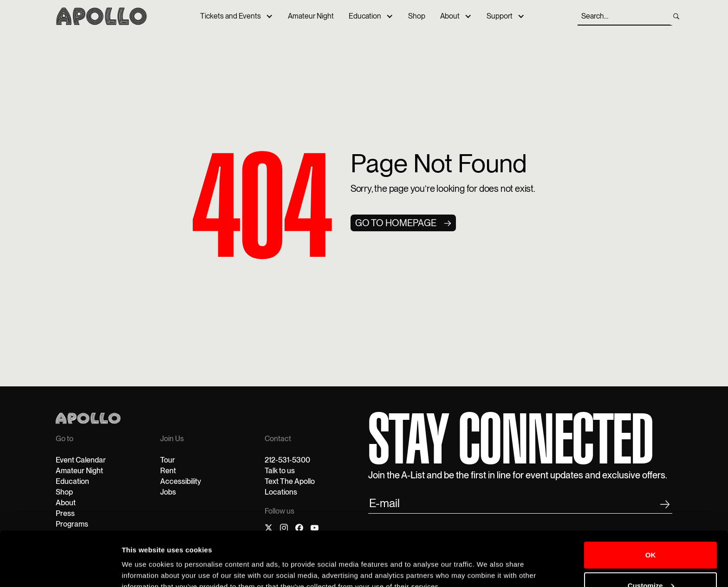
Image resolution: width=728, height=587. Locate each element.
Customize (651, 542)
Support (500, 16)
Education (365, 16)
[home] (101, 16)
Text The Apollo (290, 481)
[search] (676, 16)
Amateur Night (311, 16)
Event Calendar (81, 460)
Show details (143, 569)
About (450, 16)
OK (651, 512)
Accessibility (181, 481)
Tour (168, 460)
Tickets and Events (231, 16)
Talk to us (280, 471)
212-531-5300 (287, 460)
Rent (168, 471)
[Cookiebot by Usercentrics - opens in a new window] (60, 569)
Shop (417, 16)
